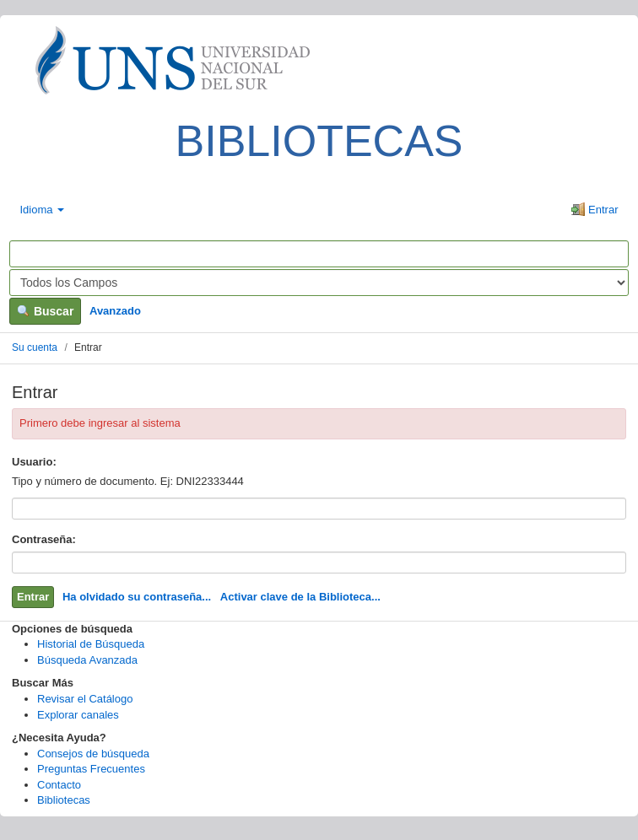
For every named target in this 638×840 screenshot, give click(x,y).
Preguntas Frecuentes (91, 769)
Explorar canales (78, 715)
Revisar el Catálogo (85, 699)
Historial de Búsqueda (91, 644)
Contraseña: (44, 539)
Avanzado (115, 311)
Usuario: (34, 462)
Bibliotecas (64, 800)
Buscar (45, 311)
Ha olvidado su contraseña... (137, 597)
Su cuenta (35, 347)
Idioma (43, 210)
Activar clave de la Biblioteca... (300, 597)
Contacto (59, 785)
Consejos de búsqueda (93, 754)
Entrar (595, 210)
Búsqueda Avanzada (87, 660)
